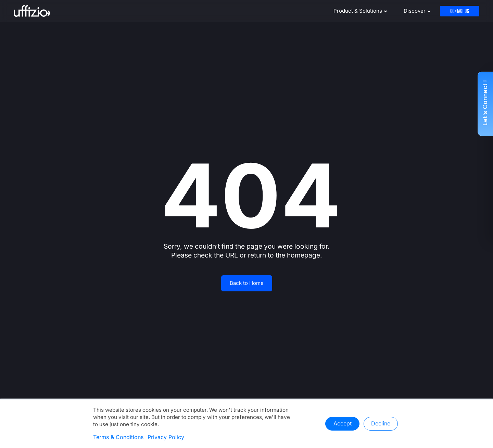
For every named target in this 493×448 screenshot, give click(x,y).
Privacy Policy (166, 437)
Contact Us (460, 11)
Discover (415, 11)
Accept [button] (343, 424)
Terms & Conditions (118, 437)
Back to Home (247, 283)
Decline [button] (381, 424)
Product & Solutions (358, 11)
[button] (485, 104)
